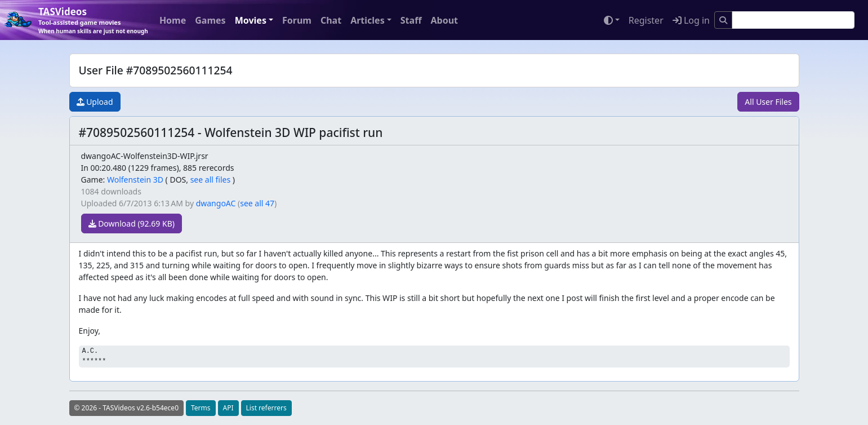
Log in (691, 20)
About (444, 20)
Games (210, 20)
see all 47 (257, 203)
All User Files (768, 102)
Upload (95, 102)
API (228, 408)
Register (646, 20)
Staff (411, 20)
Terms (201, 408)
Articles (368, 20)
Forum (297, 20)
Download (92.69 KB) (132, 223)
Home (173, 20)
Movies (251, 20)
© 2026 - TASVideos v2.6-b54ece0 (127, 408)
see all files (211, 180)
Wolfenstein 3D (135, 180)
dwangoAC (216, 203)
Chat (331, 20)
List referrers (266, 408)
